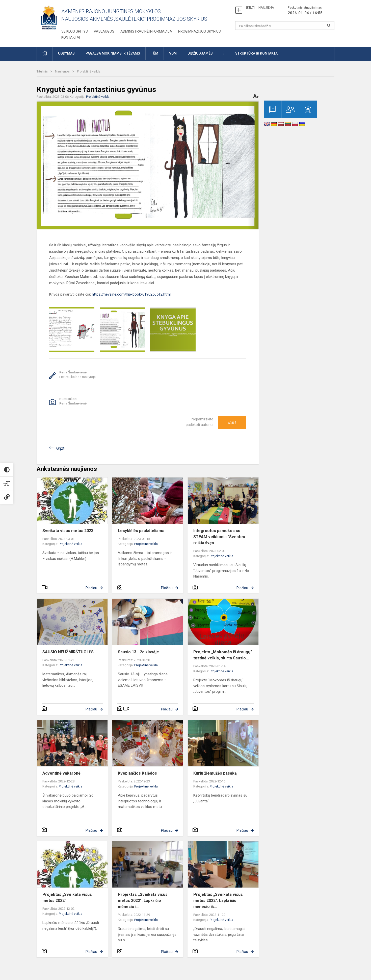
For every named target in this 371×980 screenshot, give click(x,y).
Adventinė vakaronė (61, 773)
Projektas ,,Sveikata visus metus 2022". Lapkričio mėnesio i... (143, 901)
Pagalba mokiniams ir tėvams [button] (113, 53)
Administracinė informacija (146, 31)
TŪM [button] (155, 53)
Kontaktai (71, 37)
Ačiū (232, 423)
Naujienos (63, 71)
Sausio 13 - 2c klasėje (138, 652)
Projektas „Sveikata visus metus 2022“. (67, 898)
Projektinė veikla (89, 71)
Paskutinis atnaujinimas (305, 11)
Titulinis (43, 71)
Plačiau (91, 588)
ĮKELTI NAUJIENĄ (260, 7)
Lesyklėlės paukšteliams (141, 531)
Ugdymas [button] (66, 53)
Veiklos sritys (75, 31)
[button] (45, 54)
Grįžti (61, 448)
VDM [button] (173, 53)
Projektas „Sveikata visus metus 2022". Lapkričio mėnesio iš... (218, 901)
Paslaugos (104, 31)
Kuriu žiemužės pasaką (215, 773)
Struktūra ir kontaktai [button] (257, 53)
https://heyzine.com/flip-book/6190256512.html (131, 294)
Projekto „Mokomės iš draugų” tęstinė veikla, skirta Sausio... (223, 655)
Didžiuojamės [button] (200, 53)
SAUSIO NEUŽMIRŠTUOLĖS (68, 652)
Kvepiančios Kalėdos (137, 773)
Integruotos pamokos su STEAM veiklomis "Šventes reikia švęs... (219, 537)
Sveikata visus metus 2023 (68, 531)
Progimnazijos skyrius (200, 31)
